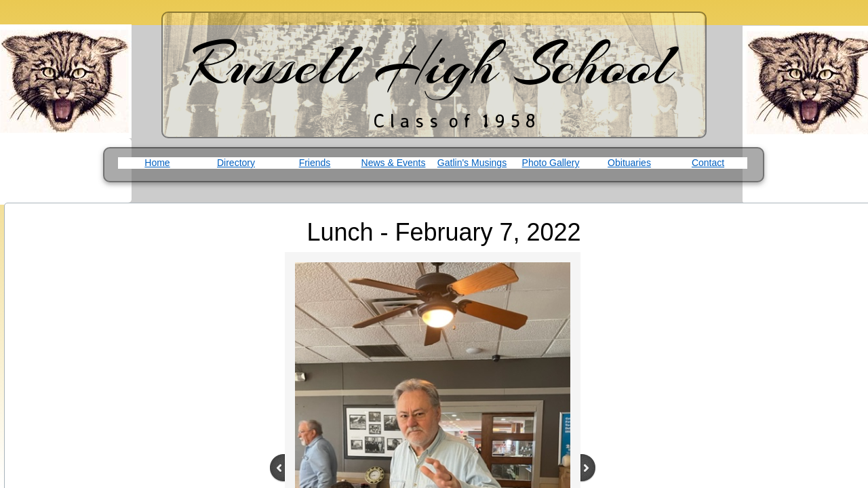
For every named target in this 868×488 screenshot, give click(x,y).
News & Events (394, 163)
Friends (315, 163)
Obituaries (629, 163)
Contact (708, 163)
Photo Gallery (551, 163)
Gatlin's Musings (472, 163)
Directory (236, 163)
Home (157, 163)
